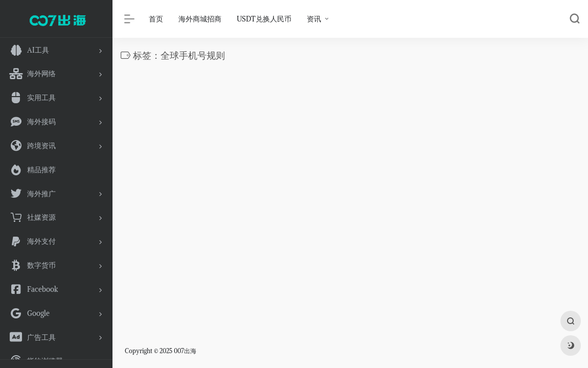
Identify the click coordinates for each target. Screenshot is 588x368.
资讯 (314, 19)
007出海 (185, 351)
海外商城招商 (200, 19)
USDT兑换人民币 (264, 19)
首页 (156, 19)
